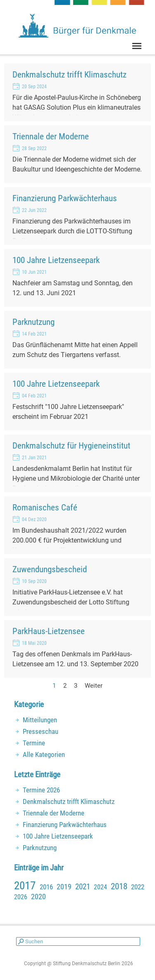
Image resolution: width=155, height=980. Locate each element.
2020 (38, 897)
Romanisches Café (45, 507)
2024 (100, 887)
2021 (83, 887)
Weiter (94, 686)
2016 (46, 887)
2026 (21, 897)
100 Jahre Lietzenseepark (56, 260)
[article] (77, 92)
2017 (25, 886)
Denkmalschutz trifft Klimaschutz (69, 74)
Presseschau (41, 731)
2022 (138, 887)
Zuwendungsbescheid (50, 569)
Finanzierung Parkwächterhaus (65, 198)
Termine (34, 743)
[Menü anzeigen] (137, 46)
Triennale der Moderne (51, 136)
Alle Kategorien (44, 754)
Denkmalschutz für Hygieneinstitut (71, 445)
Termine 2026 (41, 790)
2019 (64, 887)
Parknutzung (33, 322)
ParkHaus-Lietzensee (49, 631)
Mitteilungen (40, 720)
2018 (119, 886)
